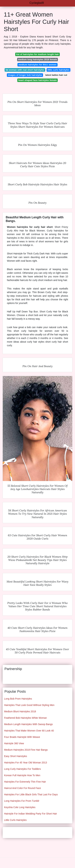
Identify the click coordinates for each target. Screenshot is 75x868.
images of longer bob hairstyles (25, 75)
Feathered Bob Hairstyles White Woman (26, 718)
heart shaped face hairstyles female (38, 80)
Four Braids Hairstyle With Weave (22, 737)
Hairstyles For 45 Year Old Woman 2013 (26, 763)
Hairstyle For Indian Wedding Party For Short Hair (31, 814)
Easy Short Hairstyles (16, 756)
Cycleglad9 (37, 3)
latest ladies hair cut (56, 75)
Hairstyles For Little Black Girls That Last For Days (31, 794)
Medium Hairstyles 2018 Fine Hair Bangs (26, 750)
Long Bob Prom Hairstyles (18, 699)
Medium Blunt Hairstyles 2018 (20, 711)
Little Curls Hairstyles (15, 820)
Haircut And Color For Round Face (23, 788)
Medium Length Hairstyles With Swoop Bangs (28, 724)
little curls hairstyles (58, 70)
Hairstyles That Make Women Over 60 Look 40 (29, 731)
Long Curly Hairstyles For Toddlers (23, 769)
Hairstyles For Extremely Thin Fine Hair (25, 782)
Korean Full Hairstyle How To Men (22, 775)
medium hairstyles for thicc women (37, 65)
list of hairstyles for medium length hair (38, 54)
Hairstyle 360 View (14, 743)
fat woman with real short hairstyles (25, 70)
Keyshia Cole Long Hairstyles (20, 807)
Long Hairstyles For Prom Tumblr (22, 801)
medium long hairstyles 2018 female (37, 59)
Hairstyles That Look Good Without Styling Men (29, 705)
